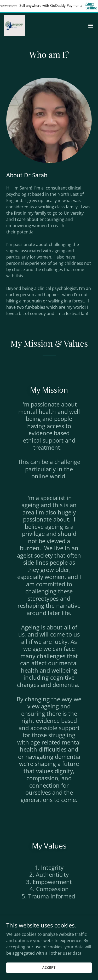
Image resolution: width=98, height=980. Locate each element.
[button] (91, 26)
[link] (15, 26)
